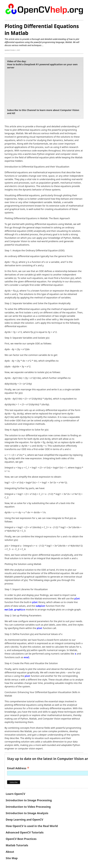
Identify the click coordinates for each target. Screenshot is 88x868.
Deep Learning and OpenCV (24, 818)
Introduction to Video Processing (28, 805)
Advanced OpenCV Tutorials (25, 831)
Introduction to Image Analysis (27, 812)
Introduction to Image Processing (29, 799)
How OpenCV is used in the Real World (32, 825)
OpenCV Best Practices (21, 837)
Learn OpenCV (15, 792)
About (10, 850)
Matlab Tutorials (17, 844)
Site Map (12, 857)
